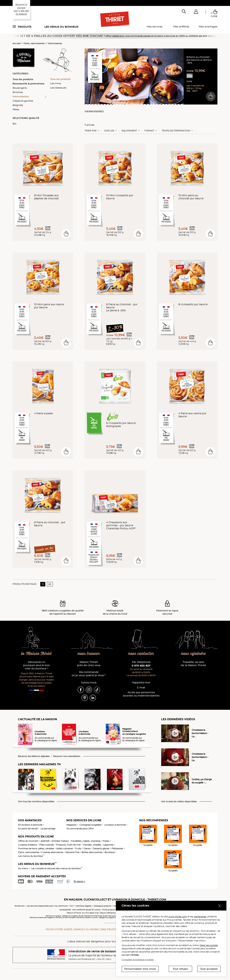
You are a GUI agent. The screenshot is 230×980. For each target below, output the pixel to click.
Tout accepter (209, 969)
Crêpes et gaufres (23, 101)
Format (149, 131)
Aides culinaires (65, 848)
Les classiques (58, 88)
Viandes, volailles (92, 845)
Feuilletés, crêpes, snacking (86, 841)
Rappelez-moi (141, 683)
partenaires (200, 917)
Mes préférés (181, 27)
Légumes (108, 845)
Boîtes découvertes (92, 852)
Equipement (129, 131)
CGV (72, 906)
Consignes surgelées (90, 825)
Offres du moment (28, 841)
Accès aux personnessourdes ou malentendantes (141, 694)
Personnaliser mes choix (140, 969)
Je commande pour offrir (80, 829)
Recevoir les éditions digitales (34, 756)
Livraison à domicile (115, 825)
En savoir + (80, 881)
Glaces (87, 848)
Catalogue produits (102, 906)
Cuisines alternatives (52, 852)
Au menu (23, 868)
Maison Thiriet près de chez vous (89, 664)
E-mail (141, 688)
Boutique (110, 852)
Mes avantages (208, 27)
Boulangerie (20, 88)
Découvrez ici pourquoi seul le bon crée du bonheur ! (37, 665)
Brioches (18, 92)
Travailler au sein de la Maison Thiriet (193, 664)
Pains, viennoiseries (34, 43)
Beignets (18, 105)
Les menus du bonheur (61, 27)
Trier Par (91, 131)
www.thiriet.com (178, 917)
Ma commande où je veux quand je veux (89, 674)
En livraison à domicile (30, 825)
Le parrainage (48, 829)
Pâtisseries (117, 848)
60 (50, 584)
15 (43, 584)
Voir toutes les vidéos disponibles (179, 802)
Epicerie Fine (73, 852)
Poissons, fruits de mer (68, 845)
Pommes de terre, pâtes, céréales (36, 848)
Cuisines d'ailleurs (28, 845)
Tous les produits (23, 79)
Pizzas (106, 841)
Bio (14, 124)
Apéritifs (45, 841)
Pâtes (16, 109)
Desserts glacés (101, 848)
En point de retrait (28, 829)
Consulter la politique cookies (138, 960)
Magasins (72, 825)
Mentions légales (84, 906)
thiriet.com (20, 906)
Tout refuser (180, 969)
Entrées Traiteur (60, 841)
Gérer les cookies (209, 945)
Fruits (78, 848)
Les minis (56, 83)
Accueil (17, 43)
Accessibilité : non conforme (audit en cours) (80, 910)
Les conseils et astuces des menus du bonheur (57, 868)
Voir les (109, 131)
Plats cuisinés (47, 845)
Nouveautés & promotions (28, 83)
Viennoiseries (55, 43)
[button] (196, 12)
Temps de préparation (176, 131)
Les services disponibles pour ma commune (47, 906)
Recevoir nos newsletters (67, 756)
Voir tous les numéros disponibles (36, 802)
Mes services (155, 27)
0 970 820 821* (141, 666)
